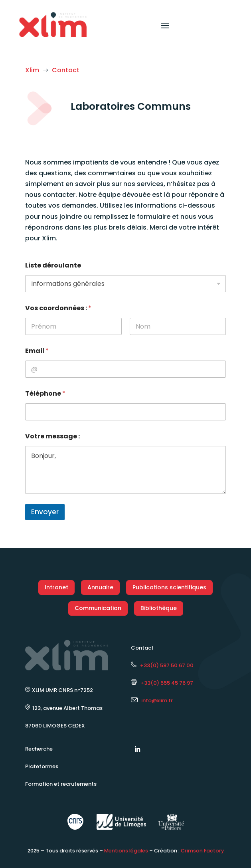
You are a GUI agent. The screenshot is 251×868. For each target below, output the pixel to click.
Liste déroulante (53, 265)
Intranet (56, 587)
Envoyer (45, 512)
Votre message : (52, 436)
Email (37, 351)
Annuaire (100, 587)
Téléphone (45, 393)
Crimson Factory (202, 851)
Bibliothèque (159, 608)
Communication (98, 608)
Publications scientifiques (169, 587)
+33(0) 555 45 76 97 (162, 683)
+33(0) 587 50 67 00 (162, 665)
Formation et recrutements (61, 784)
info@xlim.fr (157, 701)
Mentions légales (126, 851)
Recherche (39, 749)
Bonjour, (125, 470)
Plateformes (42, 766)
